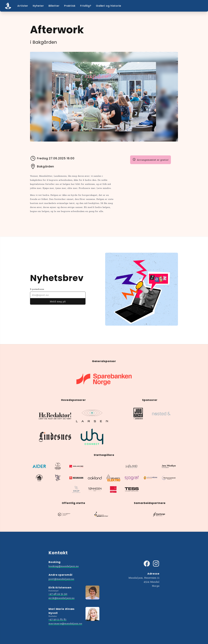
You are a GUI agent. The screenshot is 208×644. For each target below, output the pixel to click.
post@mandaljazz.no (61, 579)
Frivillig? (86, 6)
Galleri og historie (109, 6)
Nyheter (38, 6)
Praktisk (70, 6)
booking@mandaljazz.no (64, 566)
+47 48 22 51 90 (58, 594)
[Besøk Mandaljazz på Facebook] (147, 564)
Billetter (54, 6)
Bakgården (42, 166)
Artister (23, 6)
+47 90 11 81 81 (57, 619)
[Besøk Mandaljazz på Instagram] (156, 564)
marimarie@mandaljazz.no (65, 623)
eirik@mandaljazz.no (62, 598)
